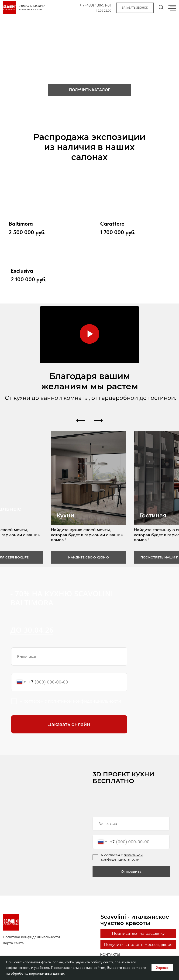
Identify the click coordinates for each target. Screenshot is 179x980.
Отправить (131, 871)
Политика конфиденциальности (31, 937)
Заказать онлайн (69, 724)
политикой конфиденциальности (84, 701)
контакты (110, 955)
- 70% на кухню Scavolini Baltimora (62, 598)
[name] (69, 656)
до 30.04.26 (32, 630)
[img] (133, 201)
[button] (135, 8)
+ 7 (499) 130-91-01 (96, 5)
